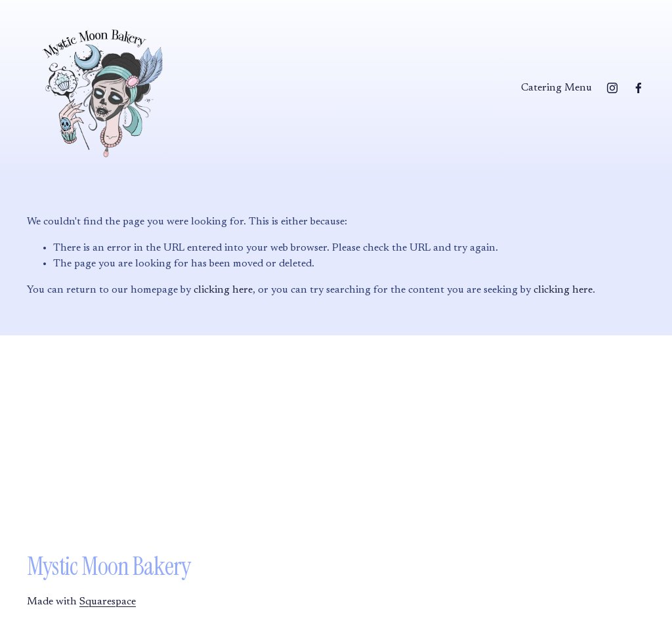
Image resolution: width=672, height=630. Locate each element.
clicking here (223, 290)
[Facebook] (639, 88)
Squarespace (108, 602)
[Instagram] (612, 88)
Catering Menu (556, 88)
